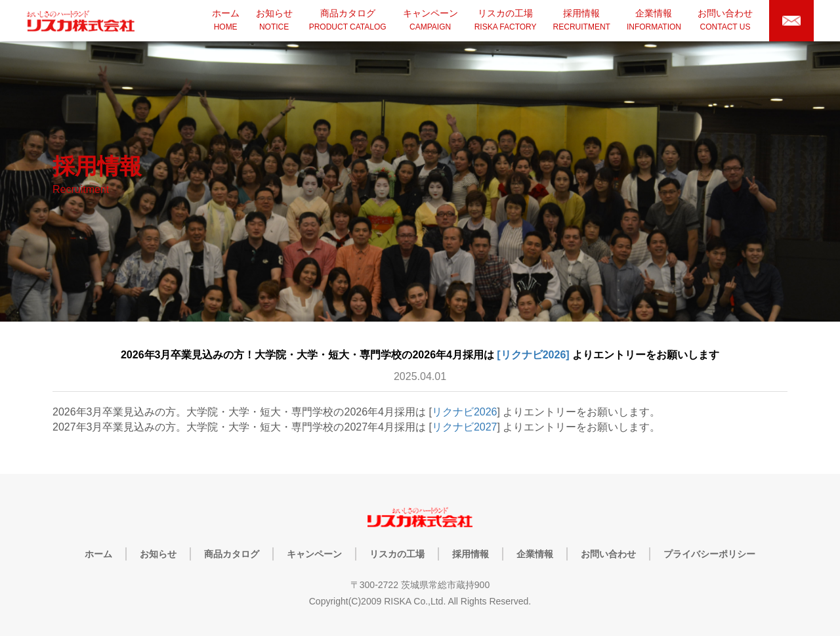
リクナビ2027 (465, 427)
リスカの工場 (397, 554)
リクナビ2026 (465, 412)
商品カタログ (232, 554)
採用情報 (471, 554)
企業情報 (535, 554)
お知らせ (158, 554)
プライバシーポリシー (709, 554)
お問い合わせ (608, 554)
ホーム (98, 554)
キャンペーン (314, 554)
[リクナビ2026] (533, 355)
